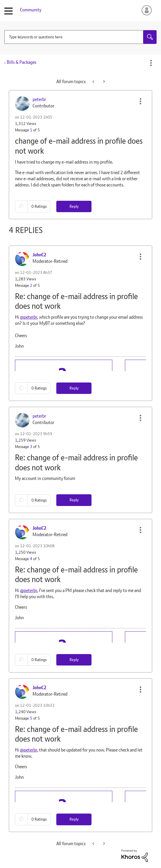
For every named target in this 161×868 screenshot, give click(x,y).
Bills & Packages (22, 62)
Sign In (146, 10)
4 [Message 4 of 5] (31, 559)
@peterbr (28, 317)
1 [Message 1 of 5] (31, 130)
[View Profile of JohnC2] (39, 255)
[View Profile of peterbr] (39, 99)
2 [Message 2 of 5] (31, 285)
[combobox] (80, 37)
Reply (74, 206)
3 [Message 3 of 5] (31, 447)
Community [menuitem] (31, 10)
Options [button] (151, 63)
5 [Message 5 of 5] (31, 718)
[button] (140, 101)
